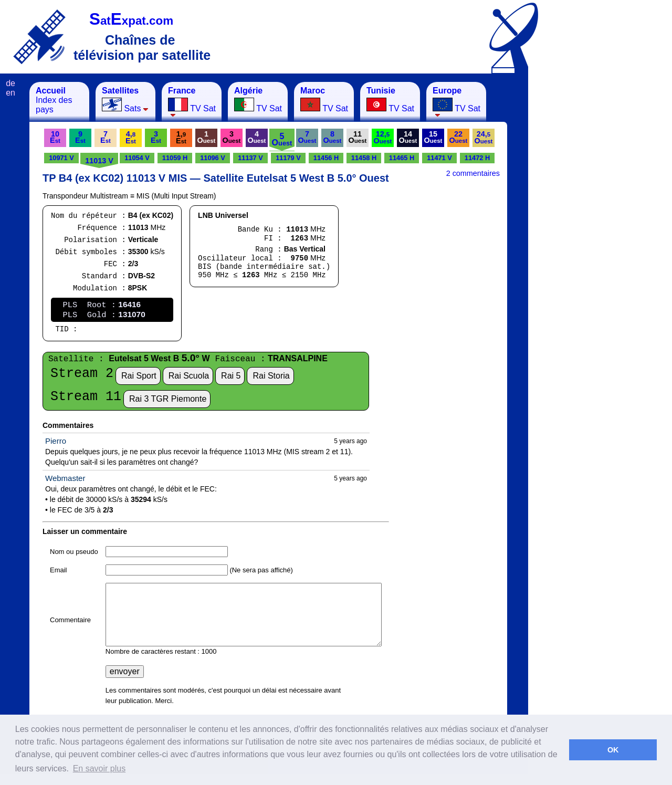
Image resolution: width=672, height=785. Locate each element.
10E (55, 137)
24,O (484, 137)
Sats (125, 100)
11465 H (402, 158)
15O (433, 137)
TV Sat (192, 102)
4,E (131, 137)
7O (307, 137)
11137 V (250, 158)
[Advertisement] (580, 239)
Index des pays (54, 100)
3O (232, 137)
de (10, 83)
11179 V (288, 158)
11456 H (326, 158)
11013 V (99, 161)
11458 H (364, 158)
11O (358, 137)
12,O (383, 137)
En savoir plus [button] (99, 768)
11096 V (213, 158)
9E (80, 137)
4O (257, 137)
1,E (181, 137)
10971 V (61, 158)
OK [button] (613, 750)
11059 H (175, 158)
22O (459, 137)
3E (156, 137)
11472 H (477, 158)
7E (106, 137)
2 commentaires (473, 173)
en (10, 93)
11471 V (439, 158)
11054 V (137, 158)
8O (333, 137)
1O (207, 137)
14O (408, 137)
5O (282, 139)
